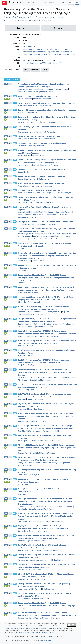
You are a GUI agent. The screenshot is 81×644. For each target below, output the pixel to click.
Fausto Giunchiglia (64, 193)
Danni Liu (31, 146)
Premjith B (34, 421)
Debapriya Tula (23, 507)
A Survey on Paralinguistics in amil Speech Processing (41, 183)
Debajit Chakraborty (50, 463)
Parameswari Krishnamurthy (17, 20)
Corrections (42, 2)
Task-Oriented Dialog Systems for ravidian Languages (41, 176)
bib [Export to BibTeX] (10, 84)
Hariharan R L (23, 239)
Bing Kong (30, 390)
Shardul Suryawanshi (26, 224)
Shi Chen (21, 390)
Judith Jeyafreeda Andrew (28, 293)
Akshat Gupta (23, 165)
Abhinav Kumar (35, 132)
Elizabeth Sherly (39, 20)
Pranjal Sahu (22, 509)
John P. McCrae (38, 215)
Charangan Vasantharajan (27, 336)
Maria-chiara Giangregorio (46, 193)
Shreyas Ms (49, 507)
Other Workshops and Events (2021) (37, 49)
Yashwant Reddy (42, 618)
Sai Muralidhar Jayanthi (26, 531)
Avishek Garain (23, 550)
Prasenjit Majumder (52, 441)
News (28, 2)
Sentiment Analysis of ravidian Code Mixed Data (39, 136)
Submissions (53, 2)
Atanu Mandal (36, 550)
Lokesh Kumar (55, 618)
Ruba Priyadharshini (40, 17)
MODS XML (35, 70)
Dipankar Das (35, 122)
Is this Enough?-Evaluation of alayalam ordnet (39, 190)
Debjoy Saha (23, 463)
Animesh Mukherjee (25, 465)
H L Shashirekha (47, 202)
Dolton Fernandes (35, 302)
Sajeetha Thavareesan (26, 327)
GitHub (62, 3)
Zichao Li (21, 283)
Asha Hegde (22, 589)
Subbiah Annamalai (43, 106)
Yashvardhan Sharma (34, 113)
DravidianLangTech (30, 46)
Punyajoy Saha (64, 463)
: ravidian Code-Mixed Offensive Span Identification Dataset (47, 103)
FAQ (34, 2)
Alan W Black (53, 165)
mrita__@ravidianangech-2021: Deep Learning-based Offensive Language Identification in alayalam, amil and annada (45, 416)
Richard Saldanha (24, 215)
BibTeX (27, 70)
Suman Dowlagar (24, 155)
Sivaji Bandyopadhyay (50, 122)
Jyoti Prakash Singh (50, 132)
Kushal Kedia (22, 570)
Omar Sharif (22, 431)
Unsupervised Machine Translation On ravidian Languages (43, 143)
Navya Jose (60, 234)
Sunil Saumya (23, 132)
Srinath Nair (22, 302)
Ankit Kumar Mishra (25, 409)
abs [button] (15, 96)
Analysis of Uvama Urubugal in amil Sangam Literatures (42, 169)
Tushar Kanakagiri (25, 179)
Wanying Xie (22, 248)
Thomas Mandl (26, 236)
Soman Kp (43, 421)
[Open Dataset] (8, 99)
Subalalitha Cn (23, 172)
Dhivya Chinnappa (25, 99)
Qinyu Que (22, 271)
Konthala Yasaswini (25, 324)
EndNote (45, 70)
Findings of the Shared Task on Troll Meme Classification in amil (45, 222)
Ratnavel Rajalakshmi (26, 618)
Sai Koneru (22, 146)
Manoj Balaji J (23, 475)
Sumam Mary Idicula (35, 399)
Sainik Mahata (23, 122)
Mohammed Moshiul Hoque (53, 431)
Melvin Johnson (36, 217)
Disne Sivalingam (24, 599)
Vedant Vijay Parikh (36, 441)
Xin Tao (31, 365)
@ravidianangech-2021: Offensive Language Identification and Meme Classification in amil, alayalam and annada (44, 372)
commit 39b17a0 (45, 640)
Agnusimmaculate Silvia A (37, 541)
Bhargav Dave (23, 453)
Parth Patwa (49, 509)
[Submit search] (77, 3)
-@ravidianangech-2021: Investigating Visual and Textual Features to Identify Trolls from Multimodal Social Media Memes (46, 516)
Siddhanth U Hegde (25, 312)
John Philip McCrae (37, 239)
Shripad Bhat (35, 453)
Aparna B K (45, 560)
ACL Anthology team (45, 636)
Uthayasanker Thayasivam (42, 186)
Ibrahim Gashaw (35, 589)
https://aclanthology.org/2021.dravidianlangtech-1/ (42, 63)
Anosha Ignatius (24, 186)
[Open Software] (5, 99)
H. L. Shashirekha (49, 589)
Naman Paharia (35, 463)
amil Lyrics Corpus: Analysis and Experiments (38, 96)
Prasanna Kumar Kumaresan (44, 236)
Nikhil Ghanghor (24, 377)
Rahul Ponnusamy (63, 236)
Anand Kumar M (58, 17)
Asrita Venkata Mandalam (28, 139)
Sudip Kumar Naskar (50, 550)
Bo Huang (21, 346)
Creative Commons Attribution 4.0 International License (36, 633)
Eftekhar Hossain (35, 431)
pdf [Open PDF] (6, 84)
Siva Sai (21, 113)
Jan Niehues (41, 146)
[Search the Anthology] (71, 3)
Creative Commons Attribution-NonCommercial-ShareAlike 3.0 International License (33, 628)
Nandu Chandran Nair (26, 193)
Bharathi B (22, 541)
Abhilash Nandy (35, 570)
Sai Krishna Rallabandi (38, 165)
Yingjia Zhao (22, 365)
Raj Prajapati (22, 441)
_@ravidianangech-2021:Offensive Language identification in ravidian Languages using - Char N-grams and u (47, 448)
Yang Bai (30, 346)
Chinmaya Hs (34, 475)
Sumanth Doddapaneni (64, 507)
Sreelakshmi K (23, 421)
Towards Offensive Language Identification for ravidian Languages (47, 110)
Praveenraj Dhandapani (42, 99)
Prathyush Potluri (37, 507)
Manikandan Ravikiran (26, 106)
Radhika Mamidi (38, 155)
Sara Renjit (22, 399)
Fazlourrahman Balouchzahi (28, 202)
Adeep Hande (39, 312)
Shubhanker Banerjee (64, 212)
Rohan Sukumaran (36, 509)
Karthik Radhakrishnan (41, 179)
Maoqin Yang (23, 484)
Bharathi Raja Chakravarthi (17, 17)
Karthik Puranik (39, 324)
